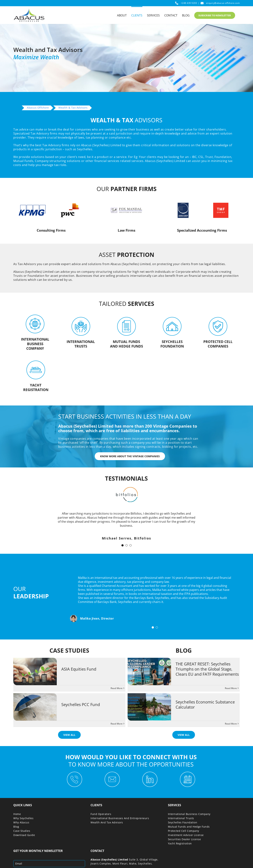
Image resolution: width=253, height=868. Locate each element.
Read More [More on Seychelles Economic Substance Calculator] (231, 724)
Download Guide (24, 835)
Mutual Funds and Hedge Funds (189, 827)
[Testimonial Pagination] (122, 545)
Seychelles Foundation (183, 822)
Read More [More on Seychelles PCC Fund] (117, 724)
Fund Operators (101, 814)
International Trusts (181, 818)
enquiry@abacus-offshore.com (223, 3)
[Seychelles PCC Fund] (35, 707)
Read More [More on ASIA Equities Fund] (117, 688)
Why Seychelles (23, 818)
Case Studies (22, 831)
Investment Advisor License (186, 835)
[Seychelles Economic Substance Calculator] (149, 707)
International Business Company (189, 814)
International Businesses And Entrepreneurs (120, 818)
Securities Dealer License (184, 839)
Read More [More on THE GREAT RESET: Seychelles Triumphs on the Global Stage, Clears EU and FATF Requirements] (231, 688)
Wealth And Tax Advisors (107, 822)
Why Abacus (21, 822)
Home (17, 814)
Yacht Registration (180, 843)
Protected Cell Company (184, 831)
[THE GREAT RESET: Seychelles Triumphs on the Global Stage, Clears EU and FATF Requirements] (149, 671)
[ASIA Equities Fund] (35, 671)
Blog (16, 827)
